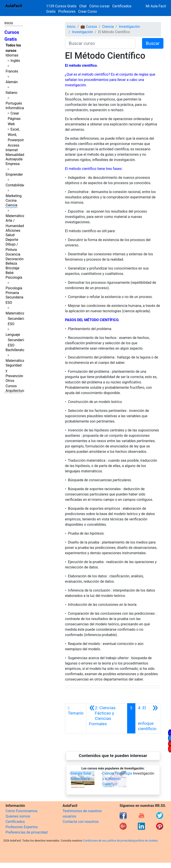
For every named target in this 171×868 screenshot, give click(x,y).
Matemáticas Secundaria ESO (16, 319)
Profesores (67, 11)
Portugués (14, 103)
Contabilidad (16, 185)
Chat (83, 6)
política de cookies (147, 841)
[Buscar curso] (100, 43)
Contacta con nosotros (81, 822)
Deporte (12, 240)
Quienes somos (18, 816)
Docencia (13, 254)
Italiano (11, 93)
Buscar (153, 43)
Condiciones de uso (95, 841)
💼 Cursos (89, 27)
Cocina (11, 200)
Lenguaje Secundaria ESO (15, 340)
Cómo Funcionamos (21, 811)
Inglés (15, 61)
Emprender (14, 174)
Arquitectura (15, 391)
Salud (10, 235)
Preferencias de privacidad (27, 832)
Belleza (11, 263)
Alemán (12, 82)
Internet (12, 150)
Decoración (15, 259)
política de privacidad (120, 841)
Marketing (13, 196)
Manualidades (17, 155)
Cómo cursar (100, 6)
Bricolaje (12, 268)
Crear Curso (88, 11)
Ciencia (11, 205)
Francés (12, 71)
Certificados (15, 822)
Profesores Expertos (22, 827)
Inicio (9, 23)
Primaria (12, 293)
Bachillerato (15, 350)
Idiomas (12, 55)
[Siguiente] (148, 718)
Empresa (13, 164)
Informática (15, 108)
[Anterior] (107, 718)
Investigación (129, 27)
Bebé (10, 273)
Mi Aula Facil (156, 6)
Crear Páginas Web (14, 119)
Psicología (14, 277)
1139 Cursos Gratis (62, 6)
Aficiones (13, 231)
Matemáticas (16, 216)
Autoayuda (14, 159)
